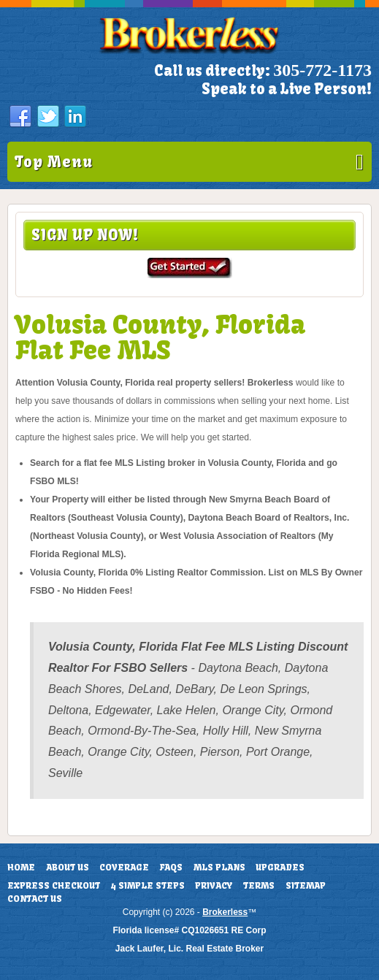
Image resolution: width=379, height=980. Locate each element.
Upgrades (280, 868)
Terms (259, 886)
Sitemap (306, 886)
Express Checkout (54, 886)
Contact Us (35, 899)
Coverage (124, 868)
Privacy (214, 886)
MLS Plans (219, 868)
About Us (68, 868)
